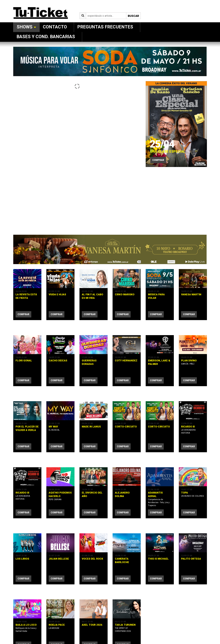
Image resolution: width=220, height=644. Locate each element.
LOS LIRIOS (22, 526)
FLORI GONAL (24, 352)
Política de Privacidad (40, 627)
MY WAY (53, 410)
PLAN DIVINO (189, 352)
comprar (23, 314)
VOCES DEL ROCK (92, 526)
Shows (25, 27)
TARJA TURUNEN (125, 584)
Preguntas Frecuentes (105, 27)
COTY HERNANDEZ (126, 352)
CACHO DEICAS (58, 352)
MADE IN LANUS (91, 410)
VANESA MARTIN (191, 294)
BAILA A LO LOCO (26, 584)
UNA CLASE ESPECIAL (165, 150)
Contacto (55, 27)
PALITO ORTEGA (191, 526)
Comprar (158, 160)
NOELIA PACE (57, 584)
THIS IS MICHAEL (158, 526)
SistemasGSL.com (99, 627)
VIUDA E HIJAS (57, 294)
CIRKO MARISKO (125, 294)
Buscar (133, 16)
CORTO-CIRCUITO (126, 410)
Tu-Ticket (17, 627)
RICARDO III (188, 410)
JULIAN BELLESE (59, 526)
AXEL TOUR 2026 (92, 584)
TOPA (184, 468)
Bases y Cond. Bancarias (46, 37)
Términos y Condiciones (62, 627)
